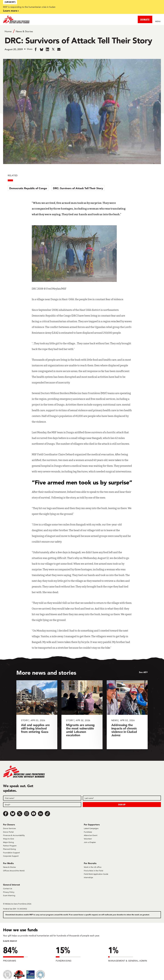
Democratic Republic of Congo (28, 188)
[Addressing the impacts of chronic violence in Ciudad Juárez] (127, 715)
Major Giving (8, 842)
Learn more (10, 11)
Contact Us (8, 888)
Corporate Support (11, 856)
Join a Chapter (90, 842)
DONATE (145, 20)
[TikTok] (47, 814)
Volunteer (88, 839)
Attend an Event (91, 835)
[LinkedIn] (40, 814)
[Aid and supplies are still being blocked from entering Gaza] (37, 715)
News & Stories (24, 31)
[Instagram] (27, 814)
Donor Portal (8, 832)
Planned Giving (9, 849)
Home (8, 31)
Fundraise (88, 832)
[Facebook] (6, 814)
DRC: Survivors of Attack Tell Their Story (78, 188)
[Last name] (122, 798)
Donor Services (9, 828)
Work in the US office (93, 867)
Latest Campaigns (91, 828)
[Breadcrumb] (82, 31)
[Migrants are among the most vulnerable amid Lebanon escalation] (82, 715)
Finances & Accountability (14, 835)
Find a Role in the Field (93, 871)
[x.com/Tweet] (20, 814)
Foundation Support (11, 853)
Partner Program (10, 846)
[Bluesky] (13, 814)
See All (143, 672)
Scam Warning (9, 895)
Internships (88, 877)
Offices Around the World (14, 871)
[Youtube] (34, 814)
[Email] (42, 805)
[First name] (42, 798)
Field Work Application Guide (96, 874)
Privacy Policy (9, 892)
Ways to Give (9, 839)
